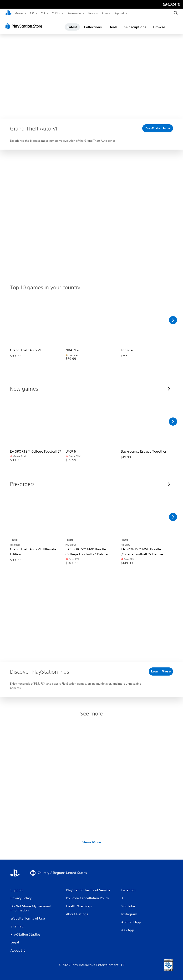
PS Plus (56, 13)
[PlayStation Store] (25, 26)
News (92, 13)
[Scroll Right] (173, 320)
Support (119, 13)
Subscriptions (135, 27)
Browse (159, 27)
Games (19, 13)
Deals (113, 27)
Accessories (74, 13)
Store (104, 13)
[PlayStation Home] (8, 13)
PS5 (32, 13)
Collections (93, 27)
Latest (72, 27)
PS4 (43, 13)
